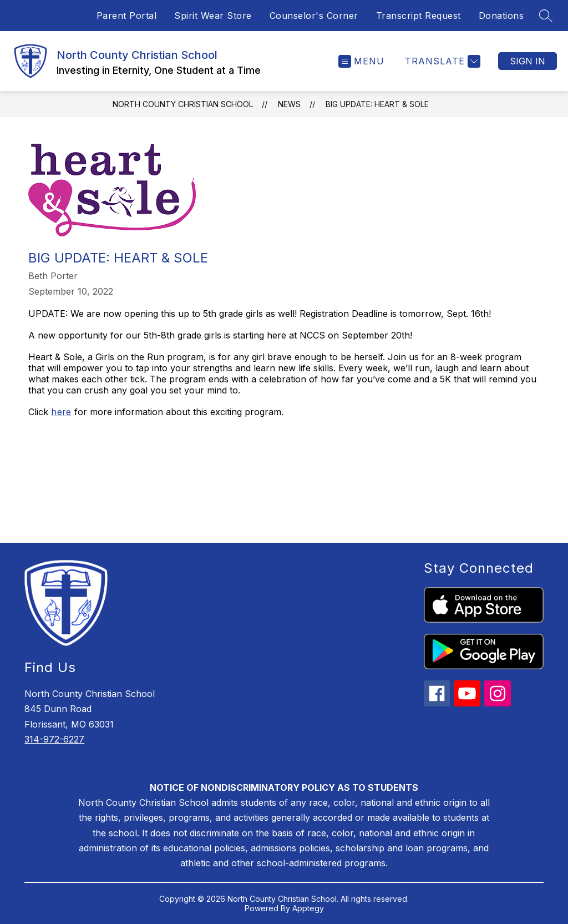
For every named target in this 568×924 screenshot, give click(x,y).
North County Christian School (183, 104)
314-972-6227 (54, 739)
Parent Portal (127, 16)
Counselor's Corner (314, 16)
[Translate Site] (441, 61)
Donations (501, 16)
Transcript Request (419, 16)
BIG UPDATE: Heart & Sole (377, 104)
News (289, 104)
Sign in (528, 61)
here (61, 412)
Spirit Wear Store (213, 16)
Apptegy (308, 908)
